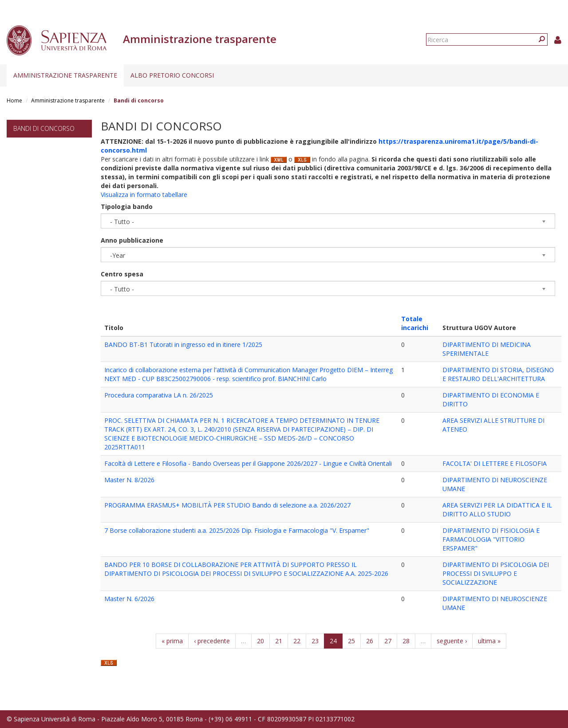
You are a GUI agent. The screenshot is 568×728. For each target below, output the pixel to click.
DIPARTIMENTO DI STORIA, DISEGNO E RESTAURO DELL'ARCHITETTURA (498, 374)
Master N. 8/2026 (129, 480)
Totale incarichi (415, 323)
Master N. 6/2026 (129, 599)
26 (370, 641)
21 (279, 641)
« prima (172, 641)
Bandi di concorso (44, 128)
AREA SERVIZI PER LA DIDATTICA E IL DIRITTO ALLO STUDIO (497, 510)
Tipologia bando (127, 207)
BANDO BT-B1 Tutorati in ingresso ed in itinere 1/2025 (183, 344)
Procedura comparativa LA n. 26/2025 (159, 395)
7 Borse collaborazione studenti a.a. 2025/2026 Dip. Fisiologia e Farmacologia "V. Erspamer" (237, 530)
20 (260, 641)
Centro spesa (122, 274)
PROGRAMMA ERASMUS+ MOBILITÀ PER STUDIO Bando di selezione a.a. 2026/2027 (227, 505)
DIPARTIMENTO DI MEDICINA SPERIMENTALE (487, 349)
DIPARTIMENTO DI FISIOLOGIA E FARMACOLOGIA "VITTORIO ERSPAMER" (491, 539)
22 (297, 641)
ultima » (489, 641)
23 (315, 641)
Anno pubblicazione (132, 240)
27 (388, 641)
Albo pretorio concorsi (172, 75)
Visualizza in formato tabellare (144, 195)
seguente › (452, 641)
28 (406, 641)
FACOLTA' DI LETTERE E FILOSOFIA (495, 463)
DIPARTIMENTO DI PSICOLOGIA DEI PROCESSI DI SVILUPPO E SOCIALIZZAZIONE (496, 573)
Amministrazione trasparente (65, 75)
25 (351, 641)
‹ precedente (212, 641)
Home (14, 100)
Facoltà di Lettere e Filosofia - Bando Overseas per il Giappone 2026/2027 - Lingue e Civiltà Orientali (248, 463)
